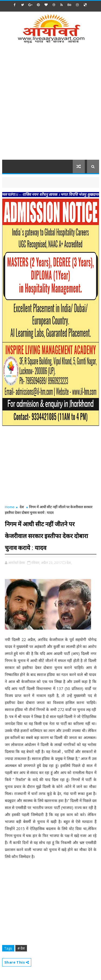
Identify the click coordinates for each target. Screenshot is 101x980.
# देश (21, 948)
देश (22, 507)
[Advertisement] (50, 105)
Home (10, 507)
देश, (69, 563)
